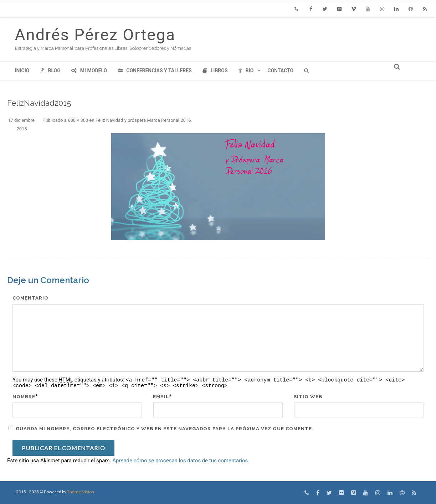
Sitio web (308, 397)
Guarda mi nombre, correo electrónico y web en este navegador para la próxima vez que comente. (165, 429)
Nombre (24, 397)
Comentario (30, 298)
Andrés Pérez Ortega (95, 35)
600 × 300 (78, 120)
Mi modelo (89, 71)
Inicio (22, 71)
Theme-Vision (81, 492)
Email (161, 397)
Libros (215, 71)
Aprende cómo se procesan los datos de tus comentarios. (181, 461)
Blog (50, 71)
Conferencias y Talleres (155, 71)
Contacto (280, 71)
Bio (246, 71)
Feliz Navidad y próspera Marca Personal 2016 (143, 120)
